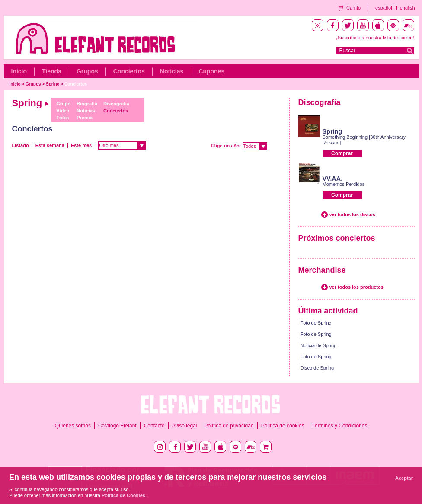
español (384, 8)
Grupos (87, 71)
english (408, 8)
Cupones (211, 71)
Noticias (172, 71)
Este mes (81, 145)
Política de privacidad (229, 426)
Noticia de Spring (319, 345)
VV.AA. (333, 179)
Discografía (116, 104)
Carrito (353, 8)
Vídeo (63, 111)
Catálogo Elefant (117, 426)
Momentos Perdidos (344, 184)
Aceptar (404, 478)
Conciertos (129, 71)
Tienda (52, 71)
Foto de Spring (316, 323)
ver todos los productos (356, 287)
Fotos (63, 118)
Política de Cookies (123, 495)
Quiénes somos (73, 426)
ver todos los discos (352, 214)
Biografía (87, 104)
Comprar (342, 153)
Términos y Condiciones (340, 426)
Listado (21, 145)
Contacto (154, 426)
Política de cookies (283, 426)
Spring (53, 84)
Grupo (63, 104)
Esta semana (50, 145)
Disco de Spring (317, 368)
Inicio (19, 71)
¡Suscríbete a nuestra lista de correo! (375, 38)
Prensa (85, 118)
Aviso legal (185, 426)
